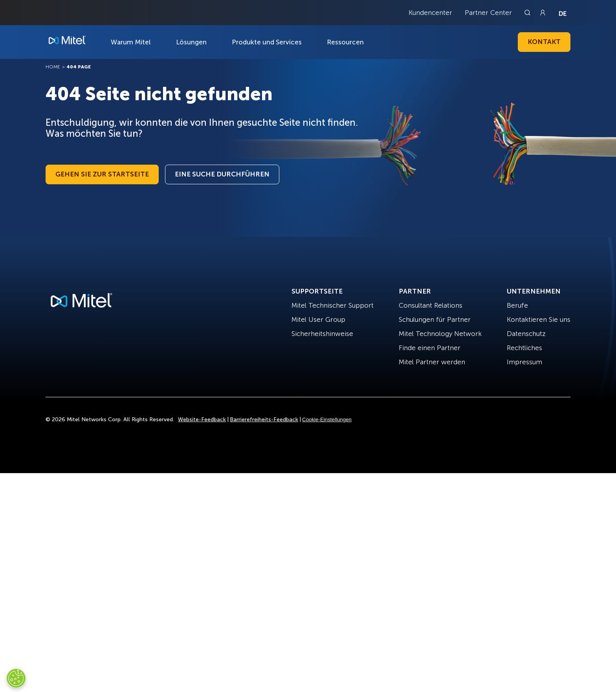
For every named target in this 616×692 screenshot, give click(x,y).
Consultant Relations (431, 305)
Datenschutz (526, 334)
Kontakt (544, 42)
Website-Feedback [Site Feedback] (202, 419)
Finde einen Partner (430, 348)
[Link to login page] (543, 13)
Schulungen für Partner (435, 319)
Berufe (517, 305)
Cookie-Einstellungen (327, 419)
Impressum (524, 362)
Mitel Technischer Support (333, 305)
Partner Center (488, 13)
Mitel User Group (318, 319)
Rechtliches (524, 348)
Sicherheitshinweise (322, 334)
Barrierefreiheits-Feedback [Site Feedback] (264, 419)
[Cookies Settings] (16, 678)
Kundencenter (430, 13)
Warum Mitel (131, 42)
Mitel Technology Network (440, 334)
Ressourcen (345, 42)
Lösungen (191, 42)
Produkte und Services (267, 42)
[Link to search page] (528, 13)
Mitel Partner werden (432, 362)
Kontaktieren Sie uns (539, 319)
